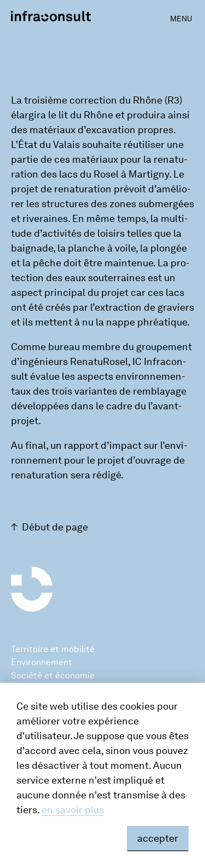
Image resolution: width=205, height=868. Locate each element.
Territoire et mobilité (53, 649)
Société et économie (53, 675)
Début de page (55, 527)
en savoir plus (73, 810)
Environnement (42, 662)
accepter (158, 838)
